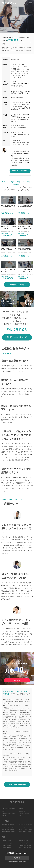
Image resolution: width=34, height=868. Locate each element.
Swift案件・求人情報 (6, 848)
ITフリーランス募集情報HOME (9, 809)
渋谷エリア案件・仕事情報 (8, 825)
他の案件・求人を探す (17, 285)
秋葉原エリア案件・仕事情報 (8, 832)
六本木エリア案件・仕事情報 (25, 825)
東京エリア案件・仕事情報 (25, 827)
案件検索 (4, 811)
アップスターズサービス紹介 (8, 813)
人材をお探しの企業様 (24, 813)
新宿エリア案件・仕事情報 (8, 827)
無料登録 (17, 680)
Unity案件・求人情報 (6, 845)
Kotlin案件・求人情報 (23, 841)
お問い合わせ (22, 816)
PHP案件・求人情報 (23, 843)
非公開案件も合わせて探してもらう (17, 337)
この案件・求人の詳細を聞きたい (20, 171)
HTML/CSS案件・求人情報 (25, 845)
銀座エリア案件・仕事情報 (25, 832)
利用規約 (21, 809)
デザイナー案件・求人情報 (25, 848)
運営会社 (4, 816)
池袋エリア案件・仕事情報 (8, 829)
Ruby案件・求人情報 (6, 841)
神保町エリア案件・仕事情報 (25, 829)
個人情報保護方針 (23, 811)
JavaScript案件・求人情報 (8, 843)
